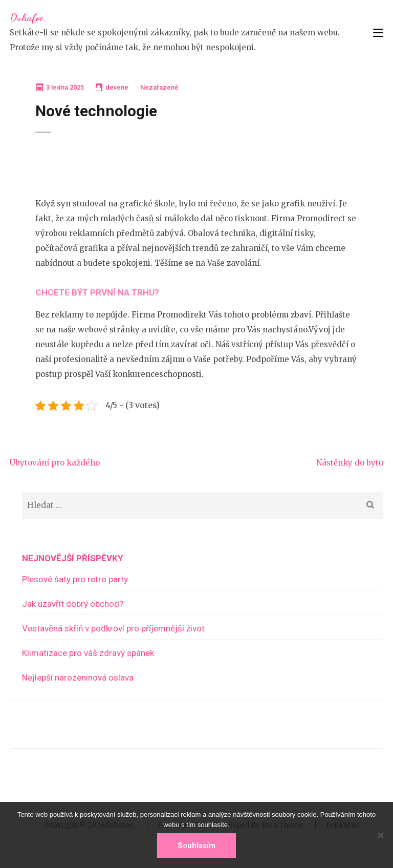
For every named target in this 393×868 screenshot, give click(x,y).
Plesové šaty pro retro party (75, 579)
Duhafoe (26, 17)
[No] (380, 835)
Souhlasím (196, 845)
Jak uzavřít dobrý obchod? (73, 604)
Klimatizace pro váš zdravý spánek (88, 653)
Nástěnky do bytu (350, 463)
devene (117, 87)
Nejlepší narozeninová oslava (78, 678)
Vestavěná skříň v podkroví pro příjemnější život (113, 628)
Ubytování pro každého (55, 463)
